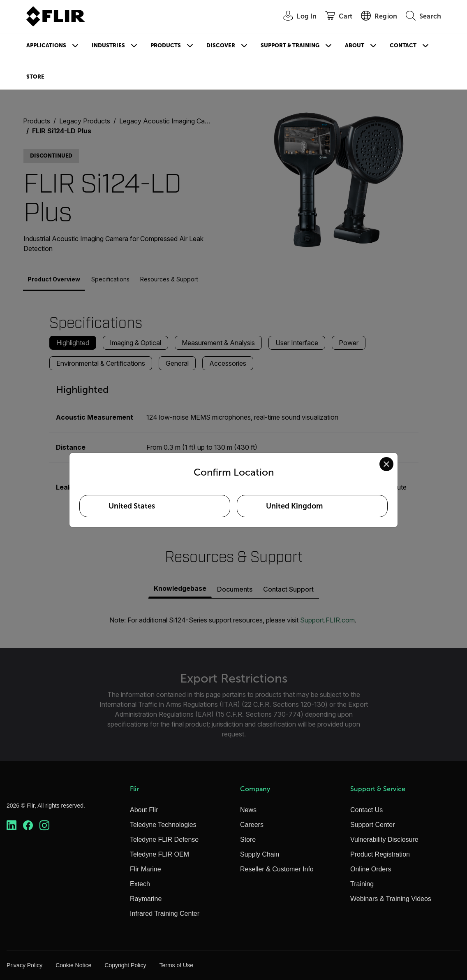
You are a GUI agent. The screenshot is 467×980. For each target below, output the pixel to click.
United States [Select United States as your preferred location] (132, 506)
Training (362, 884)
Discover (221, 45)
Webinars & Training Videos (391, 899)
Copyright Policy (125, 965)
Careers (252, 825)
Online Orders (371, 869)
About (355, 45)
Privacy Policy (24, 965)
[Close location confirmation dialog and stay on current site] (386, 464)
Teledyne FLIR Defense (164, 840)
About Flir (144, 810)
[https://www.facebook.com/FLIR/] (28, 826)
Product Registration (380, 854)
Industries (108, 45)
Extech (140, 884)
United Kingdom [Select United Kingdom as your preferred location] (294, 506)
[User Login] (295, 17)
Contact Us (366, 810)
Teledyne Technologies (163, 825)
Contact (403, 45)
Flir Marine (146, 869)
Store (35, 77)
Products (166, 45)
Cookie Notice (73, 965)
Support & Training (290, 45)
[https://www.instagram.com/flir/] (44, 826)
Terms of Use (176, 965)
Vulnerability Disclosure (384, 840)
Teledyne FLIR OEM (160, 854)
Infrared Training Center (165, 914)
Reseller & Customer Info (277, 869)
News (248, 810)
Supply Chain (260, 854)
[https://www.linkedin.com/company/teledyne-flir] (12, 826)
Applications (46, 45)
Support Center (373, 825)
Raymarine (146, 899)
